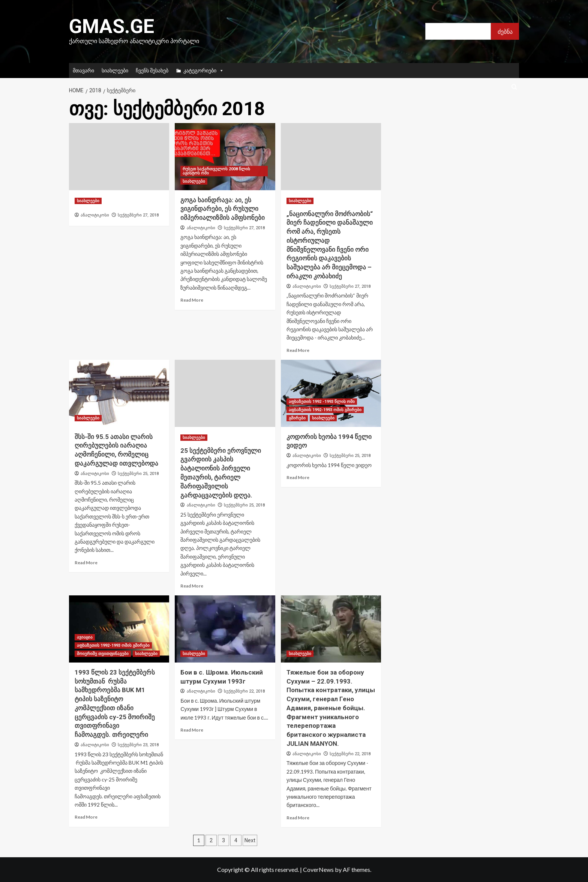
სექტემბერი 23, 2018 (138, 745)
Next (250, 840)
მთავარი (83, 70)
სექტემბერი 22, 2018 (244, 691)
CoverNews (318, 869)
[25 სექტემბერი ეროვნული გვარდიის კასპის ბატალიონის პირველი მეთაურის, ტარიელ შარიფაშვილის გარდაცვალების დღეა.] (225, 393)
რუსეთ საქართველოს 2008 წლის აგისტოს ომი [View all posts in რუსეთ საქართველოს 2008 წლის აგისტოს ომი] (216, 171)
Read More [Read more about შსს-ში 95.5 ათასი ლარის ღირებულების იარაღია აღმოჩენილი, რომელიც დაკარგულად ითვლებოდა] (86, 563)
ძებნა (505, 31)
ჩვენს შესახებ (152, 70)
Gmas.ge (112, 26)
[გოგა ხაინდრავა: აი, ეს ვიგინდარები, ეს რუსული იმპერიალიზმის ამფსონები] (225, 156)
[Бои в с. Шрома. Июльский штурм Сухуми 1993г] (225, 629)
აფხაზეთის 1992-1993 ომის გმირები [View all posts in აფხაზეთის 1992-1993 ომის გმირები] (325, 410)
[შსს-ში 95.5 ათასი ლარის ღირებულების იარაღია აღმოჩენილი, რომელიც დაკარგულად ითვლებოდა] (119, 393)
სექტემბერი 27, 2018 (138, 215)
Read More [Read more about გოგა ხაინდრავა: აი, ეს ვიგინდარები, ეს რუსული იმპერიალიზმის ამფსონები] (192, 300)
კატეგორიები (204, 71)
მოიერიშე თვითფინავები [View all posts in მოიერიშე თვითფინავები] (103, 654)
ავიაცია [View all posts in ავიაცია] (85, 637)
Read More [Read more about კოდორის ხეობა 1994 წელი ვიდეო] (298, 477)
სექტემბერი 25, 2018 (138, 474)
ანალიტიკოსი (95, 215)
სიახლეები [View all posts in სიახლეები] (88, 201)
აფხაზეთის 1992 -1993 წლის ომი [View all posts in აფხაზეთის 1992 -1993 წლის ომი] (322, 402)
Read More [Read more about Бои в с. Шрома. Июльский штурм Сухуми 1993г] (192, 730)
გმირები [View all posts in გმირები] (297, 418)
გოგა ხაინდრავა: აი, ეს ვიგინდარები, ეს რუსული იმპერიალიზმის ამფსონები (223, 209)
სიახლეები (115, 70)
